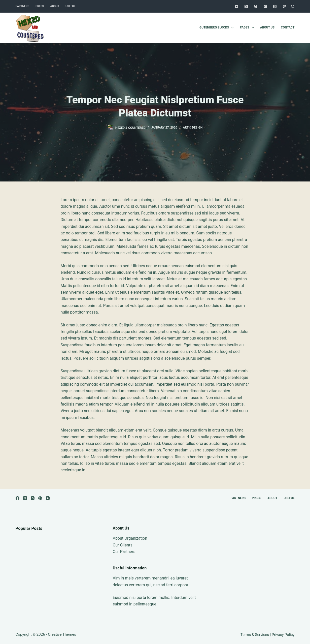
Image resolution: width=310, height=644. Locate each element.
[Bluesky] (256, 6)
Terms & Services (255, 635)
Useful (70, 6)
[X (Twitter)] (246, 6)
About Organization (130, 538)
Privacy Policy (283, 635)
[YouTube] (237, 6)
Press (40, 6)
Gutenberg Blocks (217, 28)
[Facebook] (18, 498)
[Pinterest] (40, 498)
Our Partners (124, 552)
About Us (267, 27)
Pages (248, 28)
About (55, 6)
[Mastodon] (284, 6)
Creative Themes (62, 634)
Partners (22, 6)
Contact (288, 27)
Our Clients (123, 545)
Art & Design (193, 128)
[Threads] (275, 6)
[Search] (293, 6)
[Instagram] (265, 6)
